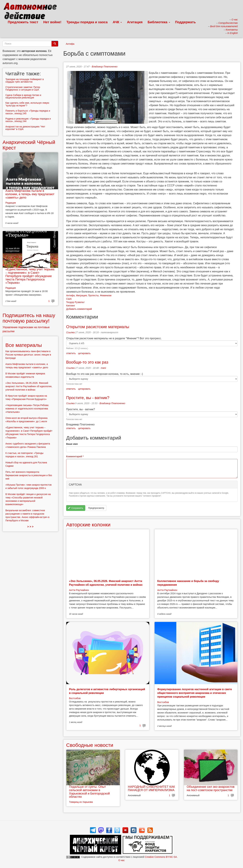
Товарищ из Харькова (81, 802)
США (69, 299)
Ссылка (70, 332)
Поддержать (185, 22)
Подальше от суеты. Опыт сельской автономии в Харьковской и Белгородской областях (89, 792)
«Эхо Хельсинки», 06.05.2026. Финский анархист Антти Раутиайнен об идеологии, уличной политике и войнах (29, 386)
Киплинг (71, 306)
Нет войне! (52, 22)
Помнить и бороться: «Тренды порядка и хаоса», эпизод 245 (28, 112)
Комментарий (75, 456)
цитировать (84, 353)
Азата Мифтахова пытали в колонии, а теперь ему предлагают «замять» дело (30, 194)
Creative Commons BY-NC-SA (161, 857)
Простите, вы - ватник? (88, 398)
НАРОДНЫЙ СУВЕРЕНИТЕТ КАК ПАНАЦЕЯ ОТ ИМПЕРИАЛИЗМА (151, 788)
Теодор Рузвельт (75, 302)
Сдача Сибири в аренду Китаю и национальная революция (23, 96)
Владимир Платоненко (105, 67)
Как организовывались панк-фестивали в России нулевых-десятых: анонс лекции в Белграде (28, 355)
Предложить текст (23, 22)
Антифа (70, 44)
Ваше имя (72, 444)
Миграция (81, 295)
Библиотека (159, 22)
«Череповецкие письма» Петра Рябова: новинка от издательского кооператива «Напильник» (27, 409)
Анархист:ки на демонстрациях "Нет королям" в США (25, 128)
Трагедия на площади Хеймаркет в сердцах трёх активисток (25, 80)
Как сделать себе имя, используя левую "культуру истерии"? (27, 104)
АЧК (117, 22)
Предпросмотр (96, 508)
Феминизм (106, 295)
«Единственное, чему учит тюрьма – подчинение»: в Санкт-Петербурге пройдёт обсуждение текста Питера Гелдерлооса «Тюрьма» (30, 276)
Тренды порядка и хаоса (87, 22)
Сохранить (76, 508)
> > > (30, 527)
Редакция (11, 203)
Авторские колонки (88, 525)
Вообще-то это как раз (87, 362)
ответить (71, 353)
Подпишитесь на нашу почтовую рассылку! (29, 318)
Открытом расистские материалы (98, 327)
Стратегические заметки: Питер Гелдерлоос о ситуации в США (23, 88)
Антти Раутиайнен (79, 590)
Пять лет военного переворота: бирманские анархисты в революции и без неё (29, 475)
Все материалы (24, 345)
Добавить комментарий (79, 309)
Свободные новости (90, 745)
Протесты (93, 295)
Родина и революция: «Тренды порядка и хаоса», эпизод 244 (28, 120)
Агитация (135, 22)
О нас (121, 860)
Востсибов (75, 698)
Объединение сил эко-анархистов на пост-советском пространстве (211, 788)
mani (103, 368)
